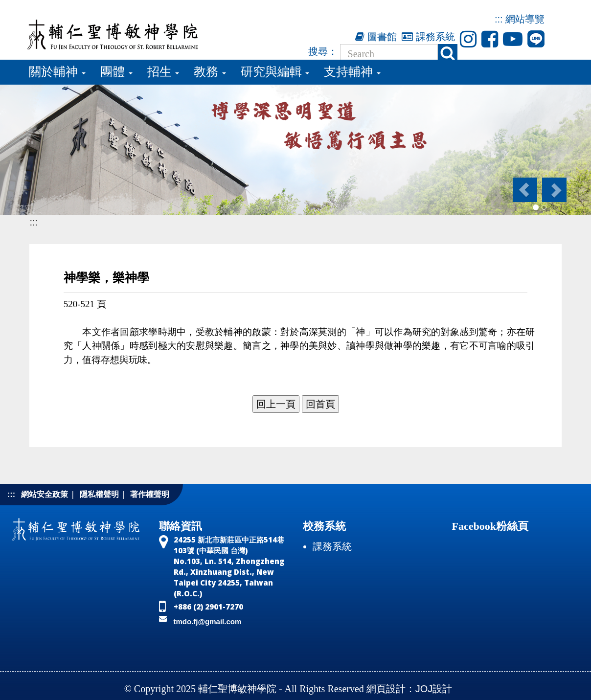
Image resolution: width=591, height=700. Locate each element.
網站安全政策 (45, 494)
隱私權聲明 (99, 494)
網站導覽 (525, 19)
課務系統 (428, 37)
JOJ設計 (434, 689)
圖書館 (376, 37)
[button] (524, 190)
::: (499, 19)
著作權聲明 (150, 494)
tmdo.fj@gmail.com (208, 621)
